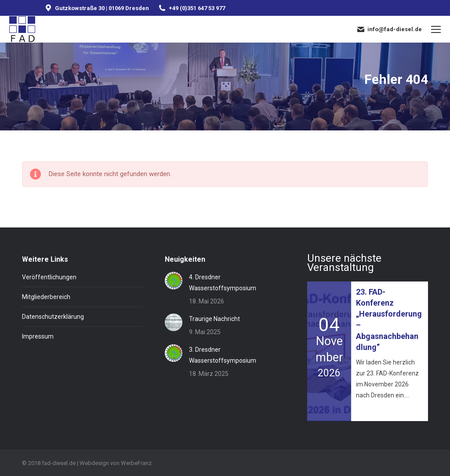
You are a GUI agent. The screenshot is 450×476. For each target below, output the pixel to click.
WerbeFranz (136, 463)
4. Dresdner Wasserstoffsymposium (223, 283)
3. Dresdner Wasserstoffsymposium (223, 355)
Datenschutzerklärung (53, 317)
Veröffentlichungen (49, 277)
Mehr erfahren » (376, 411)
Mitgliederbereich (46, 297)
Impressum (38, 336)
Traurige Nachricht (214, 319)
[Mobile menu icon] (436, 29)
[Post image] (174, 281)
